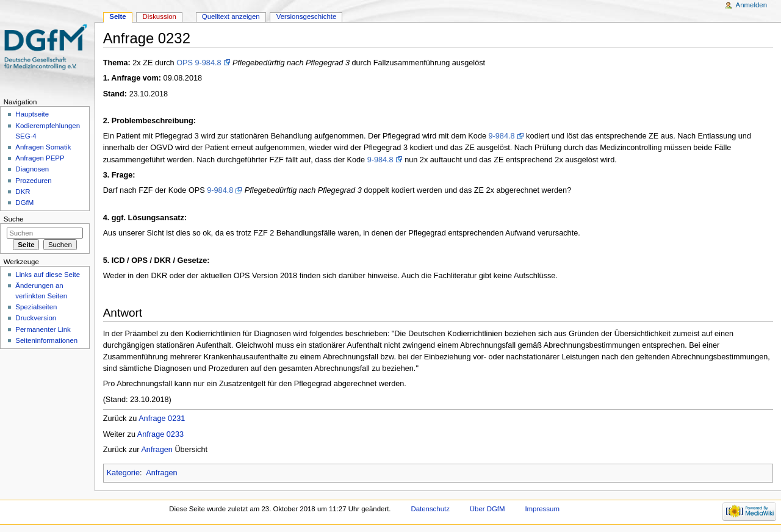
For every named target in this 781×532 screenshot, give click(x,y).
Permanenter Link (43, 329)
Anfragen (157, 450)
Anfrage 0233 (160, 434)
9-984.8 (502, 136)
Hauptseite (32, 114)
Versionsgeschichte (307, 16)
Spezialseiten (36, 307)
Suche (14, 219)
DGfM (24, 203)
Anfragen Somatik (43, 147)
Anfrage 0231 (162, 419)
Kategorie (123, 473)
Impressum (542, 509)
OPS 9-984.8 (199, 63)
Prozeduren (33, 181)
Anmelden (752, 5)
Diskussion (160, 16)
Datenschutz (430, 509)
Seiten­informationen (46, 340)
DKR (23, 192)
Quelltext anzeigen (231, 16)
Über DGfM (488, 509)
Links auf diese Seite (48, 275)
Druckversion (36, 318)
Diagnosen (32, 169)
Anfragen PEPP (40, 158)
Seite (117, 16)
